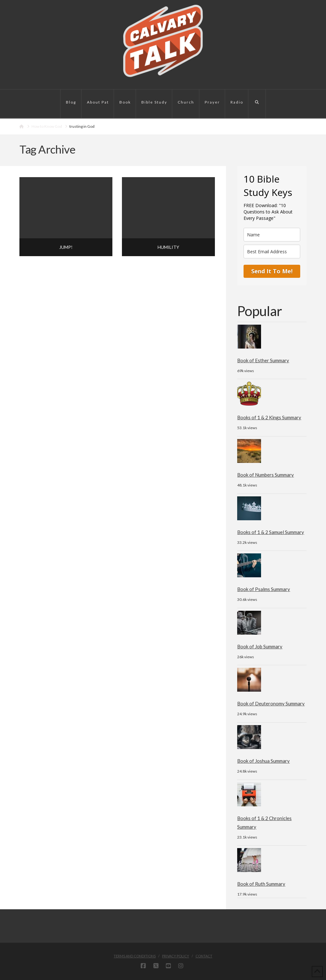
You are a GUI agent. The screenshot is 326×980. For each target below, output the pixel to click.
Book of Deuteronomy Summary (271, 703)
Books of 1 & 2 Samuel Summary (271, 532)
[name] (272, 235)
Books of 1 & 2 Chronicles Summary (264, 822)
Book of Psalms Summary (264, 589)
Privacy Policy (176, 956)
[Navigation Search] (257, 104)
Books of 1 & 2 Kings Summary (269, 417)
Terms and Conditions (135, 956)
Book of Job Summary (260, 646)
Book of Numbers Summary (266, 475)
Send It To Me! (272, 271)
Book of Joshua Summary (263, 761)
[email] (272, 252)
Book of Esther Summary (263, 360)
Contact (204, 956)
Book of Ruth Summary (261, 884)
